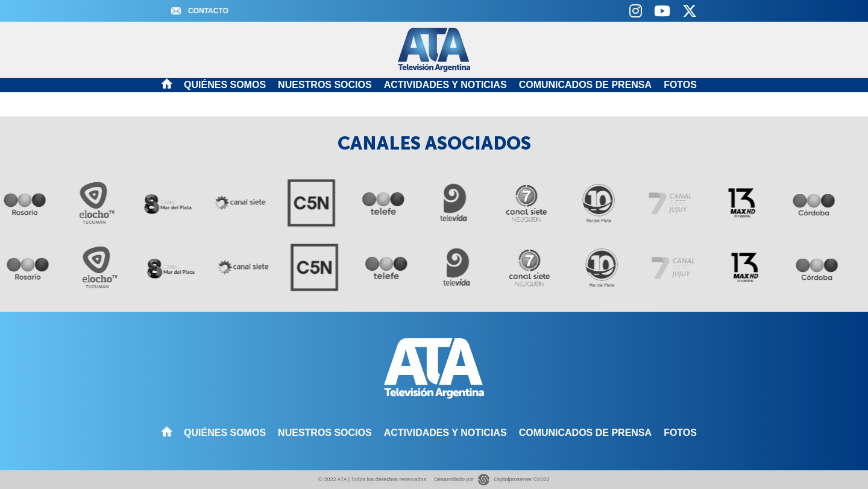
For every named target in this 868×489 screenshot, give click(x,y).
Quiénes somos (225, 85)
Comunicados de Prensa (585, 85)
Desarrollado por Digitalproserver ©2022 (492, 480)
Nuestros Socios (325, 85)
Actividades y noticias (445, 85)
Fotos (680, 85)
